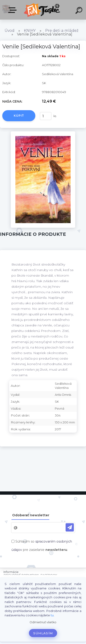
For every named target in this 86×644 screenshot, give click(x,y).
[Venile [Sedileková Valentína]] (43, 133)
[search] (80, 11)
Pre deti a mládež (62, 31)
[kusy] (46, 116)
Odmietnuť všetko (43, 622)
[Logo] (43, 10)
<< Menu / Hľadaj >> (13, 10)
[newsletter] (70, 527)
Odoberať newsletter (31, 515)
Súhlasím (43, 633)
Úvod (10, 31)
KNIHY (30, 31)
